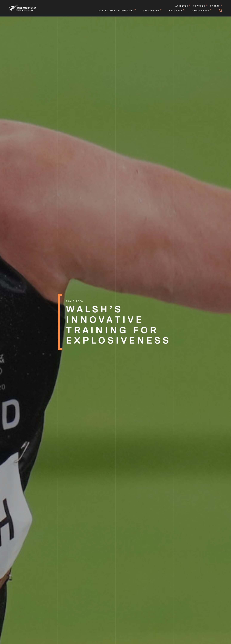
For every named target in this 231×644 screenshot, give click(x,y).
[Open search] (221, 10)
